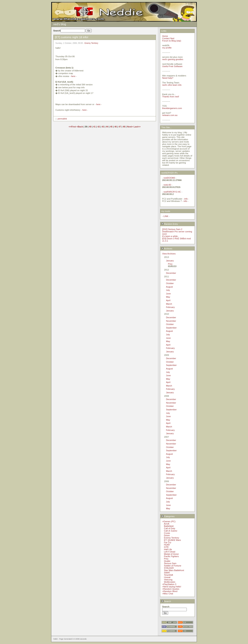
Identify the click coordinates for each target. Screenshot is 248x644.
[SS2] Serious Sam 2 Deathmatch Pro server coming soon (177, 232)
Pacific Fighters (171, 556)
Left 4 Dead (170, 552)
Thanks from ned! (171, 97)
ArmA (167, 524)
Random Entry (170, 224)
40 (90, 127)
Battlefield (169, 526)
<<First (72, 127)
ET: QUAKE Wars (172, 540)
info (186, 199)
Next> (130, 127)
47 (120, 127)
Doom (167, 535)
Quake (167, 561)
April (168, 300)
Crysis (167, 533)
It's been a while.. (170, 236)
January (170, 261)
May (168, 297)
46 (115, 127)
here (73, 76)
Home (165, 36)
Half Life (168, 549)
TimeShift (168, 575)
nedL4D (167, 185)
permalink (62, 119)
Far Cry (167, 542)
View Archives (169, 254)
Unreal (167, 577)
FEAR (167, 545)
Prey (170, 264)
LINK (166, 216)
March (169, 304)
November (171, 321)
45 (111, 127)
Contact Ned (168, 38)
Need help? (168, 78)
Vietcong (168, 580)
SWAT (167, 573)
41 (94, 127)
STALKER (169, 568)
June (168, 294)
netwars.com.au (170, 115)
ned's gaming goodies (173, 59)
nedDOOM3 (169, 178)
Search (166, 601)
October (170, 283)
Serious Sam (170, 563)
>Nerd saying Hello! (172, 587)
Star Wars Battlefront (174, 570)
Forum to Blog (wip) (172, 41)
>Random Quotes (171, 589)
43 (103, 127)
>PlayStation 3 (169, 584)
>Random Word (170, 591)
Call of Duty (170, 528)
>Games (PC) (169, 521)
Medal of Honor (171, 554)
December (171, 273)
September (171, 328)
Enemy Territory (91, 43)
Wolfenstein (170, 582)
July (168, 290)
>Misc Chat (168, 594)
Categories (168, 516)
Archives (167, 249)
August (169, 287)
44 (107, 127)
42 (99, 127)
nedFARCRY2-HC (172, 192)
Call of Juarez (170, 531)
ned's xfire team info (172, 85)
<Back (80, 127)
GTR (166, 547)
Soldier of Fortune (173, 566)
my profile (167, 48)
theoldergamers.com (172, 108)
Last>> (137, 127)
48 (124, 127)
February (170, 307)
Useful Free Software (172, 66)
